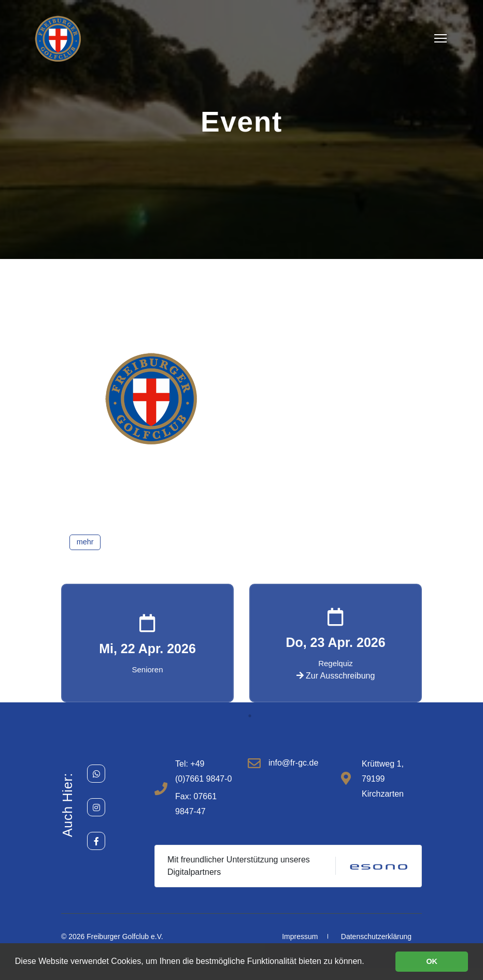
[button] (241, 716)
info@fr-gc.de (293, 763)
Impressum (300, 936)
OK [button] (432, 961)
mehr (85, 542)
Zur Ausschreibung (336, 676)
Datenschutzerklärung (376, 936)
